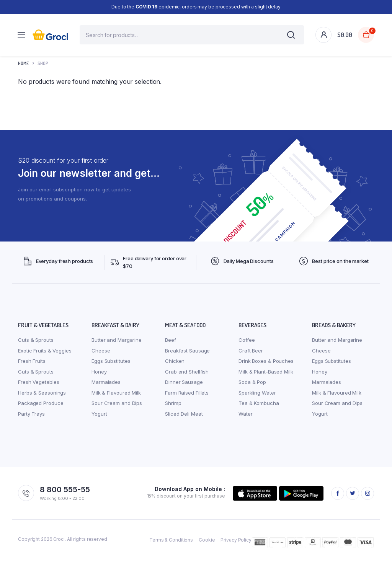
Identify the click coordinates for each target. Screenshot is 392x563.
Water (246, 418)
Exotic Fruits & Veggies (45, 354)
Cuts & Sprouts (36, 344)
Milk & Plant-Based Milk (266, 375)
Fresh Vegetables (38, 386)
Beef (171, 344)
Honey (99, 375)
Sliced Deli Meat (184, 418)
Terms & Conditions (171, 544)
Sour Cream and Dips (117, 407)
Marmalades (106, 386)
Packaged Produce (41, 407)
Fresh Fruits (32, 365)
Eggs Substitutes (111, 365)
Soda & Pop (252, 386)
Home (23, 67)
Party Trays (31, 418)
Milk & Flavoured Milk (116, 397)
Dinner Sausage (184, 386)
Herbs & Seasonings (42, 397)
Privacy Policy (236, 544)
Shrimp (173, 407)
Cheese (101, 354)
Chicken (175, 365)
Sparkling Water (257, 397)
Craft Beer (251, 354)
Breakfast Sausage (187, 354)
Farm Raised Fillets (187, 397)
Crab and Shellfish (187, 375)
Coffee (247, 344)
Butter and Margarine (117, 344)
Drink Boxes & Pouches (266, 365)
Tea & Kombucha (259, 407)
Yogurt (99, 418)
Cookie (207, 544)
